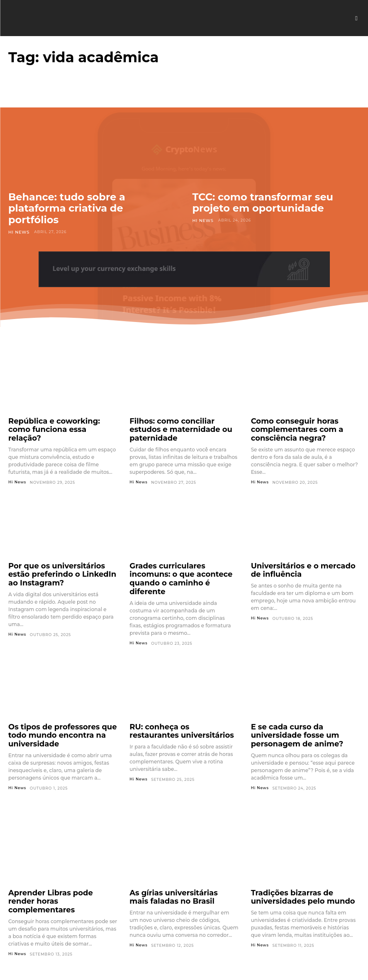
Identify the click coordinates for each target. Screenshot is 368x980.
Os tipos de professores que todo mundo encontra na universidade (62, 712)
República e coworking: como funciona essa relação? (57, 424)
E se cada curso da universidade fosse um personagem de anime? (305, 712)
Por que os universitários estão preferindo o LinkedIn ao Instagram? (58, 568)
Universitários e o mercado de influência (300, 564)
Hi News (18, 232)
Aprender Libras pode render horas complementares (55, 867)
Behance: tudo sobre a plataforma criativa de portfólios (67, 208)
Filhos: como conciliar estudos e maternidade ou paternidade (182, 424)
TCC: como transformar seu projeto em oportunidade (263, 203)
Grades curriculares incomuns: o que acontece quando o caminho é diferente (183, 568)
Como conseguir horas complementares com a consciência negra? (290, 427)
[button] (356, 18)
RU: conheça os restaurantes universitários (176, 712)
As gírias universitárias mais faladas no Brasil (175, 867)
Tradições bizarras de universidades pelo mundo (294, 867)
